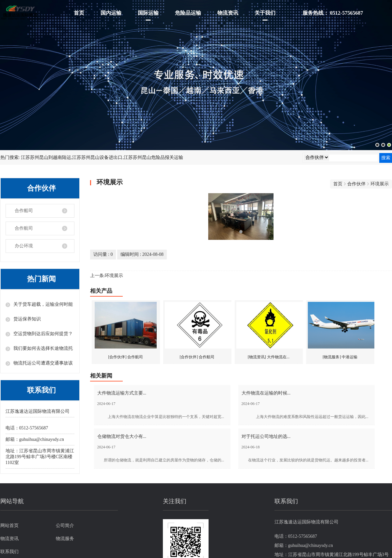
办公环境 (24, 246)
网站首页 (9, 526)
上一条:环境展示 (107, 276)
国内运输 (111, 13)
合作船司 (24, 211)
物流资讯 (228, 13)
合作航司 (24, 228)
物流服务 (65, 539)
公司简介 (65, 526)
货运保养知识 (27, 319)
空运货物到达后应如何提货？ (43, 334)
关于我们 (265, 13)
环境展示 (380, 184)
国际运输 (148, 13)
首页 (79, 13)
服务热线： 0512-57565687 (333, 13)
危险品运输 (188, 13)
